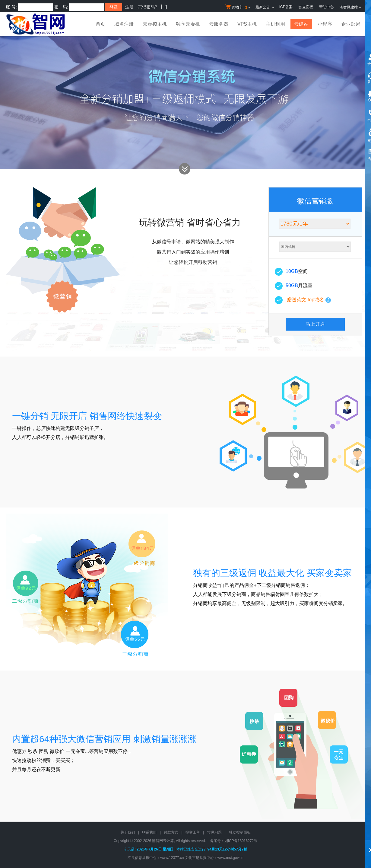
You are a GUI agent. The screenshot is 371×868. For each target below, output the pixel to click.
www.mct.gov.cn (230, 858)
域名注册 (124, 24)
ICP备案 (286, 7)
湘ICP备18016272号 (241, 841)
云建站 (301, 24)
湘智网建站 (351, 7)
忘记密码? (147, 7)
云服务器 (219, 24)
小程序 (325, 24)
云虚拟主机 (155, 24)
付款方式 (171, 832)
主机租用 (275, 24)
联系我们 (149, 832)
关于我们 (128, 832)
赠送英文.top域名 (305, 300)
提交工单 (193, 832)
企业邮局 (351, 24)
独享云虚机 (188, 24)
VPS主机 (247, 24)
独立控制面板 (240, 832)
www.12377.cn (172, 858)
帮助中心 (326, 7)
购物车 (239, 8)
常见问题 (214, 832)
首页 (100, 24)
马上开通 (315, 324)
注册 (129, 7)
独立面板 (306, 7)
